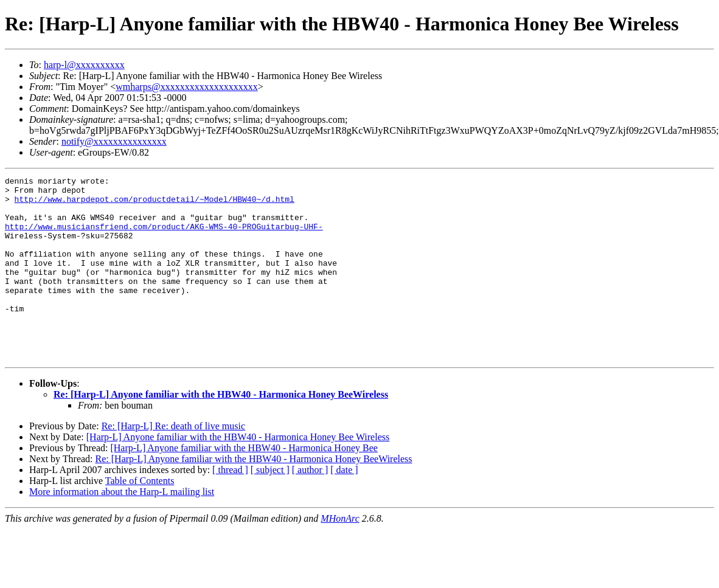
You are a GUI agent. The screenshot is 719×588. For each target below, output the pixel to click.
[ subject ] (270, 506)
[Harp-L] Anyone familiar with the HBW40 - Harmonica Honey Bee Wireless (238, 473)
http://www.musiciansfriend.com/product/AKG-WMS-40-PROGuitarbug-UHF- (164, 237)
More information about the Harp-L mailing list (122, 528)
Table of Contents (140, 517)
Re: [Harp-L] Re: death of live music (173, 462)
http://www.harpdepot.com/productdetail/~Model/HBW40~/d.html (155, 204)
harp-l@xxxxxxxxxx (84, 65)
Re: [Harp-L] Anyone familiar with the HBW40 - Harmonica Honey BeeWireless (221, 431)
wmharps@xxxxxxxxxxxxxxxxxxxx (186, 87)
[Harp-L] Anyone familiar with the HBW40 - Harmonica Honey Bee (244, 484)
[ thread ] (230, 506)
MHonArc (340, 555)
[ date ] (344, 506)
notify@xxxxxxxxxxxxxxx (114, 141)
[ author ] (310, 506)
